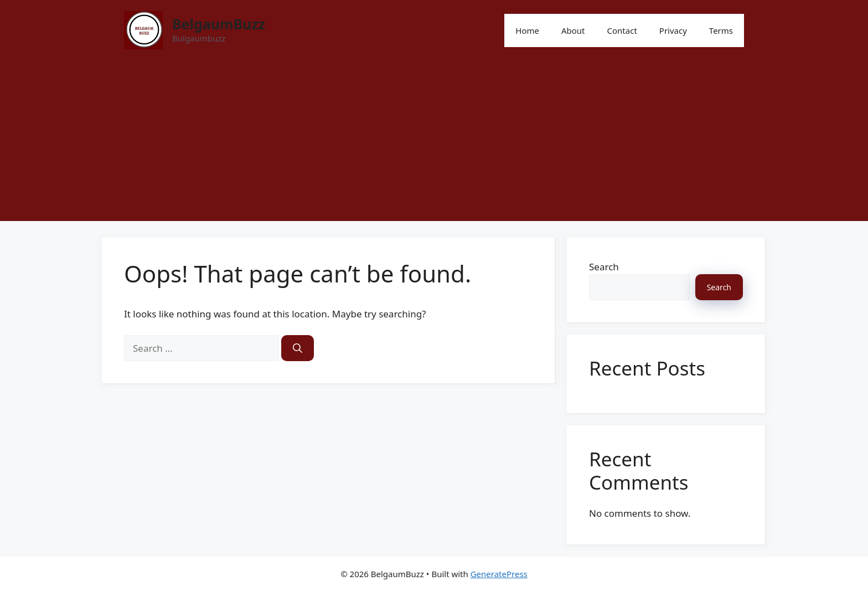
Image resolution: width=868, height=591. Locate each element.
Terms (721, 30)
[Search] (298, 348)
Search (604, 267)
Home (527, 30)
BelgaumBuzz (219, 24)
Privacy (673, 30)
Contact (622, 30)
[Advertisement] (434, 143)
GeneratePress (499, 574)
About (573, 30)
